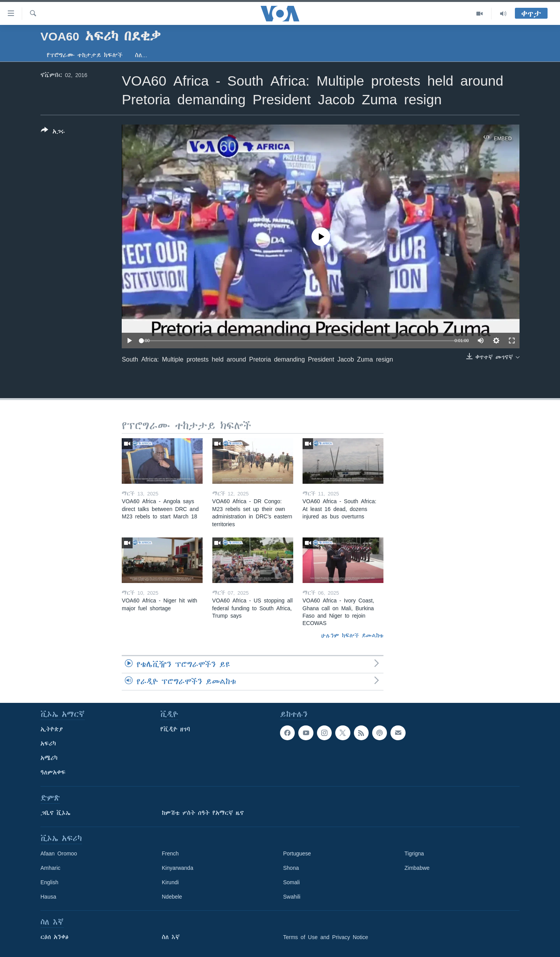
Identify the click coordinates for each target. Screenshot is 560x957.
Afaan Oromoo (59, 853)
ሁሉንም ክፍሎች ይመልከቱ (352, 636)
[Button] (53, 132)
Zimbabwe (417, 868)
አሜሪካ (49, 758)
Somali (291, 882)
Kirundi (170, 882)
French (170, 853)
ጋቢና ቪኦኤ (55, 813)
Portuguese (297, 853)
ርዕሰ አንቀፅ (54, 937)
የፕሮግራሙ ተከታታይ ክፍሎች (85, 55)
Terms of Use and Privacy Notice (326, 937)
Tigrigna (414, 853)
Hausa (48, 897)
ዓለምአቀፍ (53, 773)
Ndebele (172, 897)
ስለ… (141, 55)
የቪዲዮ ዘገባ (175, 729)
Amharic (50, 868)
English (49, 882)
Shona (291, 868)
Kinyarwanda (178, 868)
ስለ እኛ (171, 937)
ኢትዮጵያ (52, 729)
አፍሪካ (48, 744)
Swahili (292, 897)
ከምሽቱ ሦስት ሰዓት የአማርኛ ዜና (203, 813)
